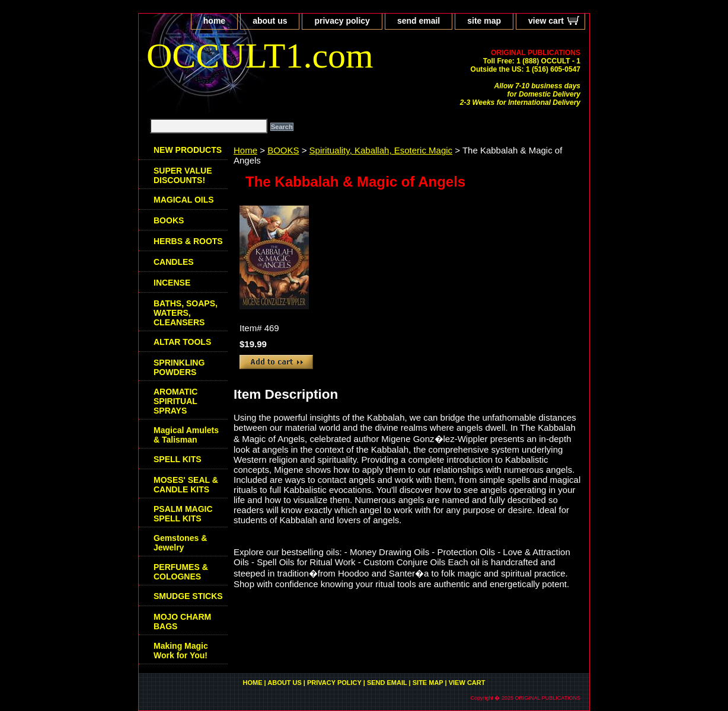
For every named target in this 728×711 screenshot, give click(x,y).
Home (245, 150)
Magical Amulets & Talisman (186, 435)
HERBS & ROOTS (188, 241)
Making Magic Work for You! (181, 651)
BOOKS (283, 150)
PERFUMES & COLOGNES (181, 572)
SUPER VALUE (183, 175)
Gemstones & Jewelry (180, 543)
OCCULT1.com (260, 56)
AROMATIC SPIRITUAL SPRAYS (175, 401)
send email (419, 21)
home (214, 21)
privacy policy (342, 21)
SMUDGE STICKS (188, 596)
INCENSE (172, 283)
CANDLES (174, 262)
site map (484, 21)
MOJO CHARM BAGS (182, 622)
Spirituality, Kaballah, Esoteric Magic (381, 150)
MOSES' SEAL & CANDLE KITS (186, 485)
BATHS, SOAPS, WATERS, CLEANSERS (186, 313)
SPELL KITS (178, 459)
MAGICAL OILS (184, 200)
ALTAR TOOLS (182, 342)
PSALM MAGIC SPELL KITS (183, 514)
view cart (546, 21)
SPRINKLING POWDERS (179, 367)
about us (270, 21)
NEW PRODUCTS (188, 150)
